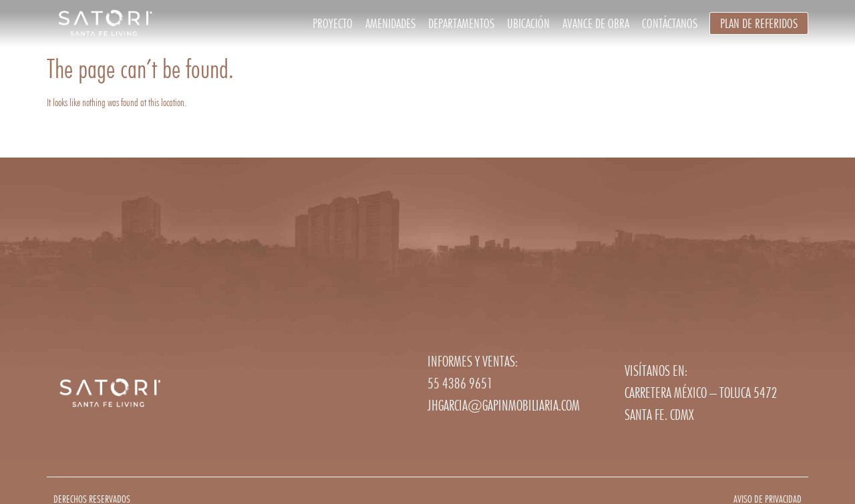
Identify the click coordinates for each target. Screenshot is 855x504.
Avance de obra (596, 23)
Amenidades (390, 23)
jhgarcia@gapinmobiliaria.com (504, 405)
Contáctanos (670, 23)
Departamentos (461, 23)
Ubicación (528, 23)
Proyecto (333, 23)
